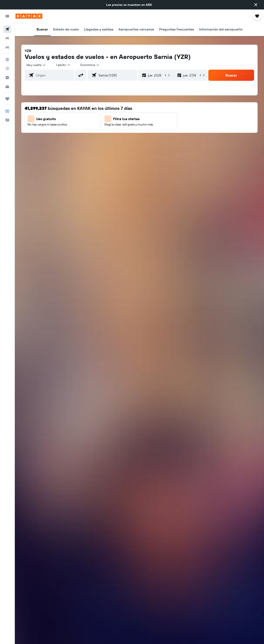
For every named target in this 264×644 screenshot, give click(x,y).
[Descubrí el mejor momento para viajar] (7, 78)
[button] (256, 5)
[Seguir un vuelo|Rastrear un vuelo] (7, 69)
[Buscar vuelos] (7, 29)
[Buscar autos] (7, 47)
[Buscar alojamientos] (7, 38)
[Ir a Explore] (7, 60)
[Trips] (7, 99)
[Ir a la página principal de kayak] (29, 16)
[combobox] (90, 65)
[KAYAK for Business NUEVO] (7, 87)
